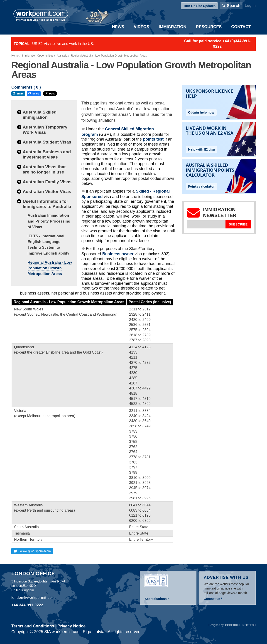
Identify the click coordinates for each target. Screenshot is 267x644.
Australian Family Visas (47, 182)
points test (153, 139)
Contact (241, 27)
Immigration (173, 27)
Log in (250, 6)
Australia (62, 56)
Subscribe (238, 224)
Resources (209, 27)
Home (15, 56)
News (118, 27)
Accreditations (156, 599)
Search (234, 6)
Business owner (118, 254)
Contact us (212, 599)
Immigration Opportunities (38, 56)
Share (18, 94)
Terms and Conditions (33, 626)
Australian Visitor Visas (47, 192)
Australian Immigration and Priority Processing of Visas (49, 221)
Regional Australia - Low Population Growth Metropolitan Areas (50, 268)
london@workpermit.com (33, 598)
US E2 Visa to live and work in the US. (63, 44)
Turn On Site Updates (199, 6)
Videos (142, 27)
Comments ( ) (26, 87)
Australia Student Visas (47, 142)
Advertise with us (226, 577)
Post (50, 94)
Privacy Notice (71, 626)
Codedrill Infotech (240, 625)
